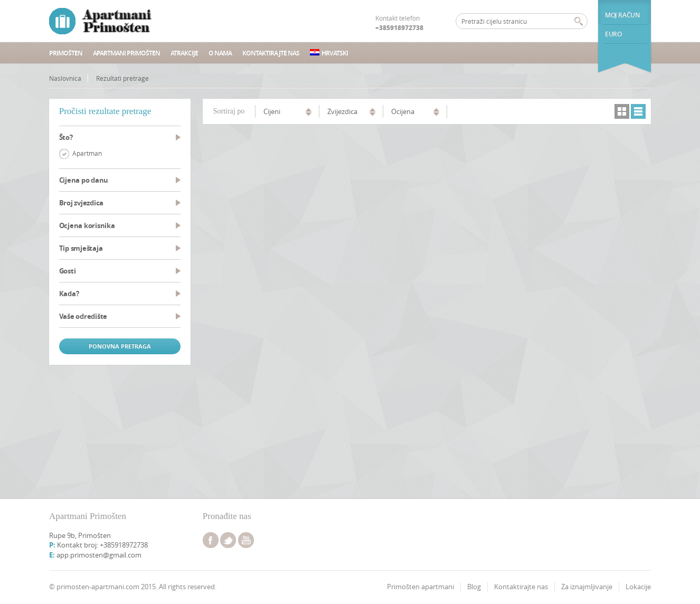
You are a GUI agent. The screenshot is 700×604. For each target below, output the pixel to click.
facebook (211, 540)
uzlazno (309, 110)
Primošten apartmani (420, 587)
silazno (309, 115)
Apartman (87, 153)
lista (638, 111)
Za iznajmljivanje (587, 587)
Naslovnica (65, 78)
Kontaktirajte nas (271, 53)
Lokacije (638, 587)
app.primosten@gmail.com (99, 555)
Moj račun (622, 15)
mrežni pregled (622, 111)
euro (613, 34)
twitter (228, 540)
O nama (220, 53)
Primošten (66, 53)
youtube (246, 540)
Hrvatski (329, 53)
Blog (474, 587)
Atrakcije (184, 53)
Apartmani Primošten (126, 53)
